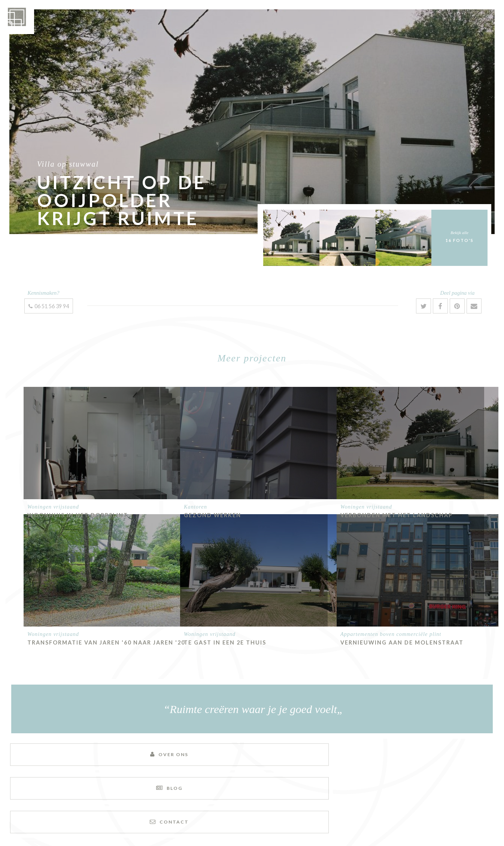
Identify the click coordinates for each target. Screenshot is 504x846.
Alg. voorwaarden (281, 823)
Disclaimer (239, 823)
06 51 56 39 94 (49, 306)
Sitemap (210, 823)
